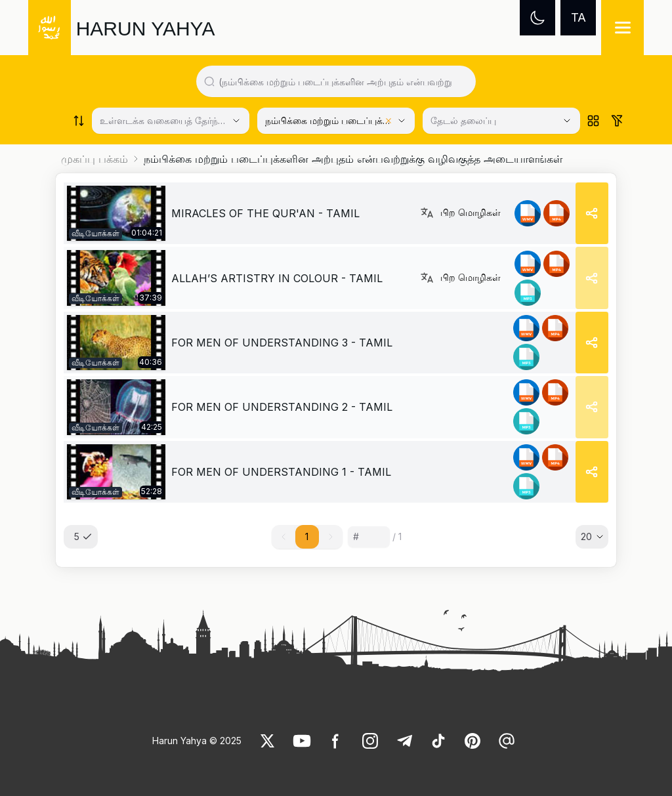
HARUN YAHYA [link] (146, 29)
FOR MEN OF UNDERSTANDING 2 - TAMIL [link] (282, 407)
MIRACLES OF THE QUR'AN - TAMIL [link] (265, 213)
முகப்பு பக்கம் (94, 159)
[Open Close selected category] (567, 121)
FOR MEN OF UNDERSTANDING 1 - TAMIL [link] (281, 472)
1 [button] (307, 536)
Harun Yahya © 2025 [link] (197, 741)
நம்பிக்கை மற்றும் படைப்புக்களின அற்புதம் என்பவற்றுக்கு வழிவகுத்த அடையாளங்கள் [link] (353, 159)
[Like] (268, 741)
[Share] (592, 213)
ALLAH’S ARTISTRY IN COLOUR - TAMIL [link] (277, 278)
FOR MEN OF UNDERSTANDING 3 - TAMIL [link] (282, 343)
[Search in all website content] (342, 81)
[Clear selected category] (388, 121)
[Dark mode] (537, 18)
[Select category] (171, 121)
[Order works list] (79, 121)
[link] (116, 213)
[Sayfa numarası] (369, 537)
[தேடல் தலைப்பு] (501, 121)
